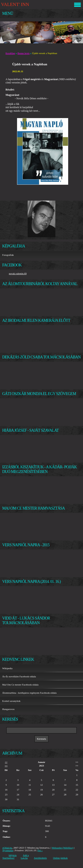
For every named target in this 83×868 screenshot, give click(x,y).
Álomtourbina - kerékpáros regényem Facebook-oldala (29, 693)
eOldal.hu (7, 848)
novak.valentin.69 (18, 273)
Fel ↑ (40, 850)
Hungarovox (8, 709)
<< (6, 762)
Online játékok (60, 858)
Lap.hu (24, 858)
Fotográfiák (8, 255)
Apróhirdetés (40, 858)
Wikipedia (7, 668)
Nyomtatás (8, 850)
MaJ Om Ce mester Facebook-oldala (20, 685)
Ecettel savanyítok (11, 701)
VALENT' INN (15, 4)
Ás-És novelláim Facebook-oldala (19, 676)
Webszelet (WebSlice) (63, 848)
